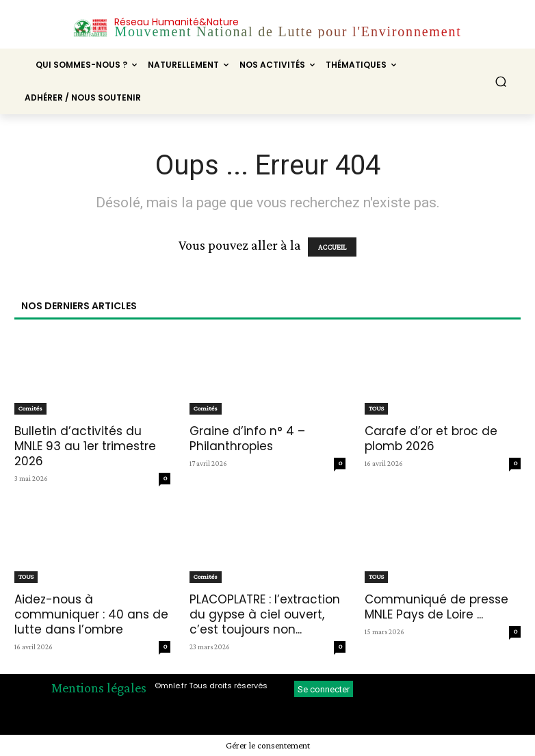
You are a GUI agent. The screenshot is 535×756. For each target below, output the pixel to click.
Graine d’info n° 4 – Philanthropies (247, 439)
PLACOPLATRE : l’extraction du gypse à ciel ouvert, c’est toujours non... (265, 614)
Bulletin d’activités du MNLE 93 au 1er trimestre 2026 (85, 446)
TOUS (376, 408)
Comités (30, 408)
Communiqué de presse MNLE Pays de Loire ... (436, 607)
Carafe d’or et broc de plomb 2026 (431, 439)
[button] (501, 82)
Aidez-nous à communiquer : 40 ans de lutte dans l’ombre (91, 614)
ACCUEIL (332, 247)
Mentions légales (99, 688)
